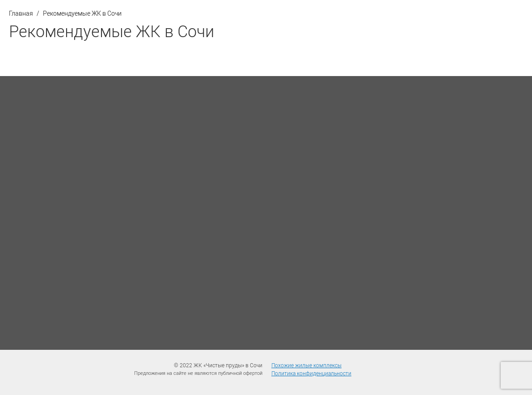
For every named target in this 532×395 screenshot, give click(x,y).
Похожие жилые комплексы (306, 365)
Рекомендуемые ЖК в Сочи (82, 13)
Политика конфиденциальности (311, 373)
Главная (21, 13)
